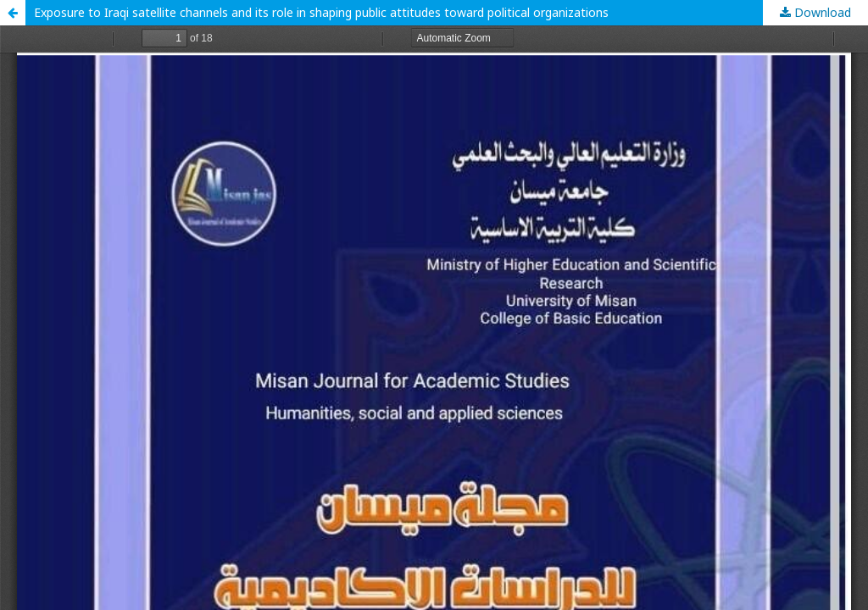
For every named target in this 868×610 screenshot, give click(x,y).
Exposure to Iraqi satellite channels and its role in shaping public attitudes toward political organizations (321, 12)
